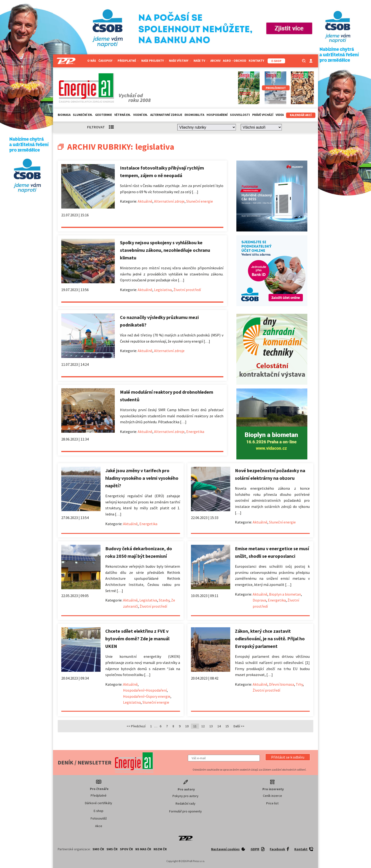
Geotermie (104, 115)
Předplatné (128, 61)
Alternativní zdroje (166, 115)
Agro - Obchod (235, 61)
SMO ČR (98, 849)
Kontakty (256, 61)
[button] (288, 757)
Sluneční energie (200, 201)
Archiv (215, 61)
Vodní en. (141, 115)
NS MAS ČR (143, 849)
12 (203, 726)
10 (187, 726)
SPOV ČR (126, 849)
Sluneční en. (83, 115)
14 (219, 726)
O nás (92, 61)
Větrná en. (123, 115)
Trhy (299, 684)
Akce (99, 826)
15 (227, 726)
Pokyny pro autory (185, 796)
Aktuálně (145, 201)
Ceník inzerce (272, 796)
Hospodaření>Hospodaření (145, 690)
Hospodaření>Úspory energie (147, 696)
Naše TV (201, 61)
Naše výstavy (180, 61)
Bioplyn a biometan (285, 594)
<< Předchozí (136, 726)
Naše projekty (154, 61)
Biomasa (64, 115)
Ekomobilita (194, 115)
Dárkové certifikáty (99, 803)
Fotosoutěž (99, 818)
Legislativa (163, 290)
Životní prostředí (187, 290)
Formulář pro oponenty (185, 811)
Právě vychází (263, 115)
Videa (280, 115)
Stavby (164, 600)
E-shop (99, 811)
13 (211, 726)
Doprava (259, 600)
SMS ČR (112, 849)
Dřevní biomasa (282, 684)
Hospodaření (217, 115)
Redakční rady (185, 803)
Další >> (239, 726)
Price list (272, 803)
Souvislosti (240, 115)
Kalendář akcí (301, 115)
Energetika (195, 432)
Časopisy (107, 61)
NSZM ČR (160, 849)
